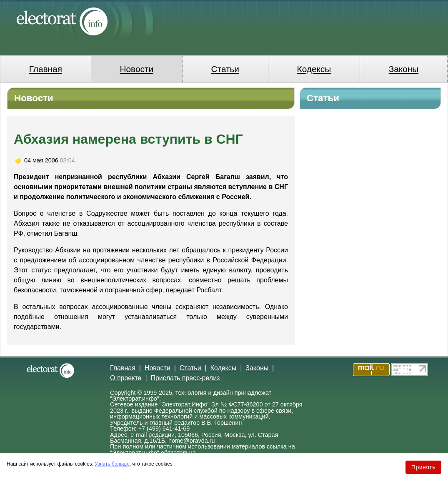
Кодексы (314, 69)
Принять (423, 467)
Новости (137, 69)
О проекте (126, 378)
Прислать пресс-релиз (185, 378)
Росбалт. (209, 290)
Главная (46, 69)
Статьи (225, 69)
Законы (404, 69)
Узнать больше (112, 464)
